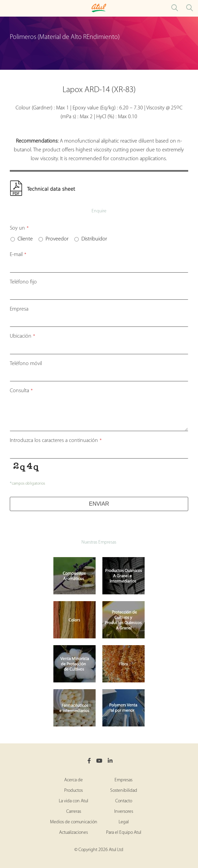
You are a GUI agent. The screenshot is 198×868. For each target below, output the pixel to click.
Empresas (123, 780)
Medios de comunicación (74, 822)
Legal (124, 822)
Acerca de (73, 780)
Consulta (21, 391)
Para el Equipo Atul (124, 833)
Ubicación (22, 336)
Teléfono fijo (23, 282)
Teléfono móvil (26, 364)
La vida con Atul (73, 801)
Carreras (74, 812)
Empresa (19, 309)
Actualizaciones (73, 833)
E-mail (18, 255)
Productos (73, 791)
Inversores (124, 812)
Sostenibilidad (124, 791)
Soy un (19, 228)
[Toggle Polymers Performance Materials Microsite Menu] (7, 8)
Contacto (124, 801)
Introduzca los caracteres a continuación (56, 441)
